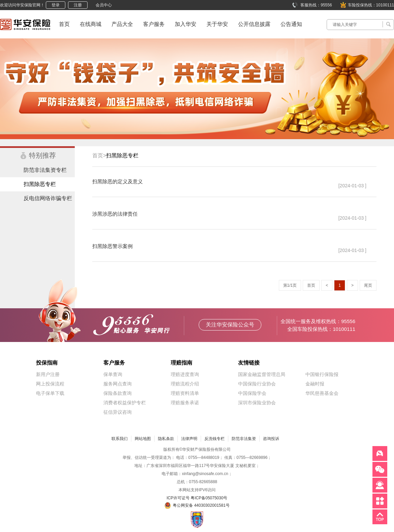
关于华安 (217, 24)
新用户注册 (48, 374)
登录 (56, 5)
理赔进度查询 (185, 374)
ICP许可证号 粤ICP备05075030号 (197, 498)
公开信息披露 (254, 24)
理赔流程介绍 (185, 384)
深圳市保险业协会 (257, 403)
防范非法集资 (244, 439)
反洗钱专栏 (215, 439)
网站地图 (143, 439)
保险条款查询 (118, 393)
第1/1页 (290, 285)
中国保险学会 (252, 393)
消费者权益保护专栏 (125, 403)
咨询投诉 (271, 439)
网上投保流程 (50, 384)
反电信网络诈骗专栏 (48, 198)
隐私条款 (166, 439)
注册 (78, 5)
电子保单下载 (50, 393)
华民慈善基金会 (322, 393)
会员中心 (104, 5)
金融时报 (315, 384)
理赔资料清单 (185, 393)
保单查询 (113, 374)
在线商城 (91, 24)
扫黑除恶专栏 (40, 184)
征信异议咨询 (118, 412)
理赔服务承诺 (185, 403)
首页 (64, 24)
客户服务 (154, 24)
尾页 (368, 285)
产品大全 (122, 24)
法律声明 (189, 439)
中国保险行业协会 (257, 384)
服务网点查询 (118, 384)
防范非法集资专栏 (45, 170)
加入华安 (186, 24)
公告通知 (291, 24)
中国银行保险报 (322, 374)
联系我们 (120, 439)
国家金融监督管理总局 (262, 374)
